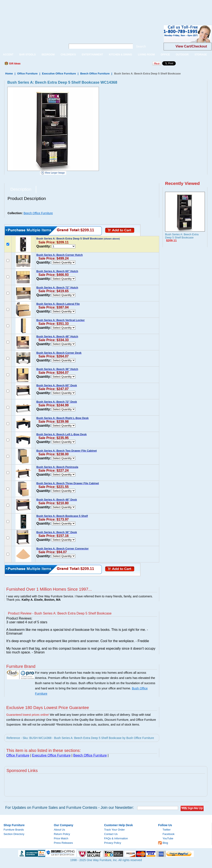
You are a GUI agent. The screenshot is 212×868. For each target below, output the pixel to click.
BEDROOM (48, 55)
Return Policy (62, 834)
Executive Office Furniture (59, 74)
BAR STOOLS (27, 55)
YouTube (168, 838)
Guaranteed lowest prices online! (28, 715)
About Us (59, 830)
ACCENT (8, 55)
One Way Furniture (31, 37)
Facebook (169, 834)
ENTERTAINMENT (92, 55)
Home (9, 74)
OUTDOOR (182, 55)
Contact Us (111, 834)
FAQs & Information (116, 838)
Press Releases (63, 843)
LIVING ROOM (146, 55)
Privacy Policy (113, 843)
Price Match (61, 838)
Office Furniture (27, 74)
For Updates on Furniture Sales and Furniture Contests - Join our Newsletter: (70, 808)
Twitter (167, 830)
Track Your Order (114, 830)
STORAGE (201, 55)
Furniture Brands (14, 830)
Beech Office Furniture (95, 74)
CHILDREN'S (68, 55)
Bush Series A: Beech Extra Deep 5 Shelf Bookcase (182, 236)
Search (141, 46)
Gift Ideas (14, 64)
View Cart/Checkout (191, 46)
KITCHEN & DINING (121, 55)
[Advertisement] (76, 9)
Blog (165, 843)
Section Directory (14, 834)
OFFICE (165, 55)
